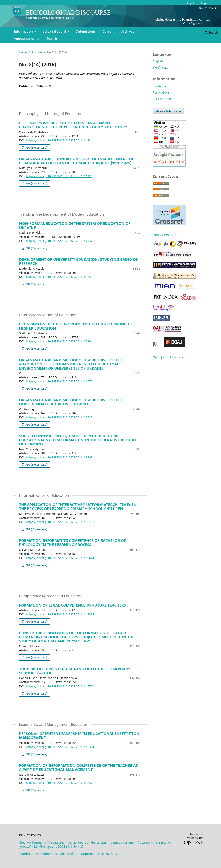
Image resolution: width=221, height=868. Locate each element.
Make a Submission (168, 111)
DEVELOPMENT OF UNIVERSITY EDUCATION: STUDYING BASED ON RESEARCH (79, 261)
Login (205, 3)
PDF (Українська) (36, 148)
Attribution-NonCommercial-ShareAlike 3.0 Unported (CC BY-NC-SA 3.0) (70, 854)
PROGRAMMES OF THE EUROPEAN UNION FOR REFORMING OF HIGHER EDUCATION (76, 326)
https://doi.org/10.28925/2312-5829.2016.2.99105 (60, 522)
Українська (161, 67)
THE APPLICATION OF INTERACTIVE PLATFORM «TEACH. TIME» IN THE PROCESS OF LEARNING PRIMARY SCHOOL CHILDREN (78, 507)
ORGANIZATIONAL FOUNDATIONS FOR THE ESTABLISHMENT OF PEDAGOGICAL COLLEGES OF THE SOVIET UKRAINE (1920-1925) (76, 161)
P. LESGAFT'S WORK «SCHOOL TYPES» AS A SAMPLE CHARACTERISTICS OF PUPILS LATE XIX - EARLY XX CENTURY (73, 125)
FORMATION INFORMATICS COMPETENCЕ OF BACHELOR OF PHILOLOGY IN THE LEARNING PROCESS (72, 543)
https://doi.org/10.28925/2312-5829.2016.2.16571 (60, 783)
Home (23, 52)
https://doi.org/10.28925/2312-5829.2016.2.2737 (59, 241)
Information (24, 31)
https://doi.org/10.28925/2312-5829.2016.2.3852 (59, 277)
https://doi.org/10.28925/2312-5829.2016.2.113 (58, 140)
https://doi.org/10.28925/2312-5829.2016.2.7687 (59, 417)
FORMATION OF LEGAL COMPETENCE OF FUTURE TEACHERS (72, 605)
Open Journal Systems (168, 357)
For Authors (161, 92)
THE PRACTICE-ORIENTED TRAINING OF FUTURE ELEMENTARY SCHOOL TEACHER (75, 671)
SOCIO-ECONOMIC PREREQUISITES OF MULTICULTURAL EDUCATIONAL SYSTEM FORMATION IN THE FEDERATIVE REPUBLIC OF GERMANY (79, 440)
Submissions (86, 31)
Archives (128, 31)
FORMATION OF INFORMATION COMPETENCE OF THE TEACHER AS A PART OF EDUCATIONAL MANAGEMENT (78, 767)
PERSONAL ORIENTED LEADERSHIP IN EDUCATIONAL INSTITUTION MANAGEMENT (79, 736)
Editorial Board (55, 31)
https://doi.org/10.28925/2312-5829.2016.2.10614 (60, 558)
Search (52, 39)
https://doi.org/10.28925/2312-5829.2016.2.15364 (60, 747)
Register (191, 3)
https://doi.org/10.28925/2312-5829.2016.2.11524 (60, 614)
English (158, 61)
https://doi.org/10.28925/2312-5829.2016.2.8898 (59, 457)
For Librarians (163, 99)
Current (109, 31)
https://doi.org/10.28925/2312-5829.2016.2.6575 (59, 381)
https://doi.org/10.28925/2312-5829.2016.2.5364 (59, 341)
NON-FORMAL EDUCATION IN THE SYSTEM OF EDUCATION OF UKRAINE (75, 226)
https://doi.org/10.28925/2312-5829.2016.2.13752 (60, 686)
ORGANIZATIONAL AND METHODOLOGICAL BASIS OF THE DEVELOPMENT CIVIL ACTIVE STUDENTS (71, 402)
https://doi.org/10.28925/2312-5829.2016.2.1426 (59, 176)
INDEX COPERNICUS (166, 235)
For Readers (161, 86)
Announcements (27, 39)
